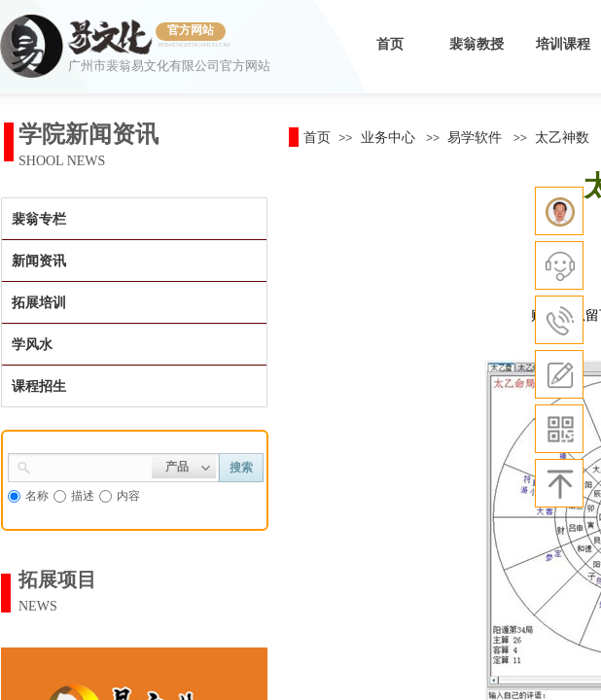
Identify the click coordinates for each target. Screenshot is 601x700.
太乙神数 (562, 137)
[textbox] (91, 466)
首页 (390, 44)
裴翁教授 (477, 44)
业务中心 (388, 137)
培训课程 (563, 44)
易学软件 (475, 137)
